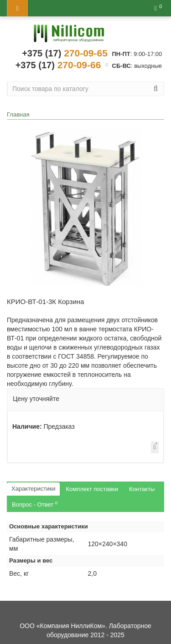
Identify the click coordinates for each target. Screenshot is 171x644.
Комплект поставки (92, 489)
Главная (18, 114)
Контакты (142, 489)
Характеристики (33, 489)
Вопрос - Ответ (35, 504)
